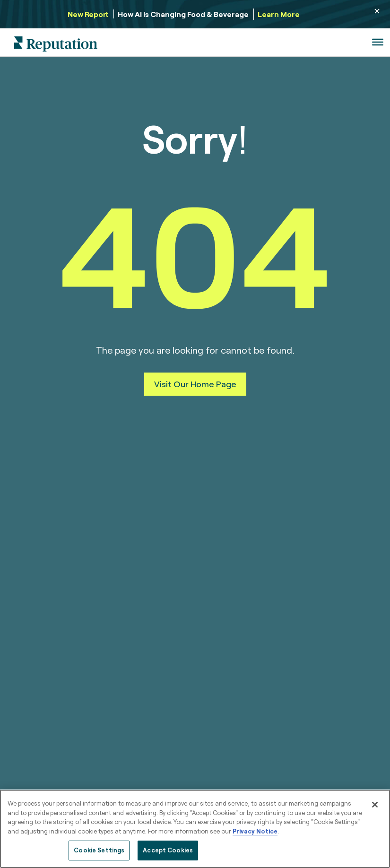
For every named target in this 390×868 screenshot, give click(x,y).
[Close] (375, 805)
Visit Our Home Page (195, 384)
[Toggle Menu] (378, 42)
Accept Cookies (168, 850)
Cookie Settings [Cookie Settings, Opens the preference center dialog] (99, 850)
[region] (195, 829)
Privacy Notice (255, 831)
